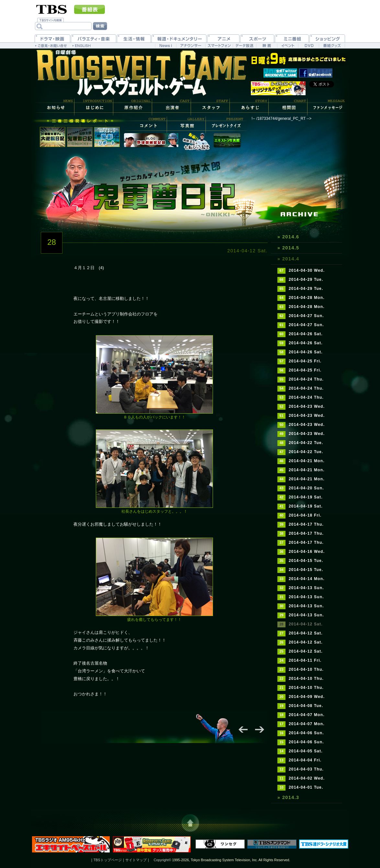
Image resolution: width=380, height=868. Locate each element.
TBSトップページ (108, 860)
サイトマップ (136, 860)
